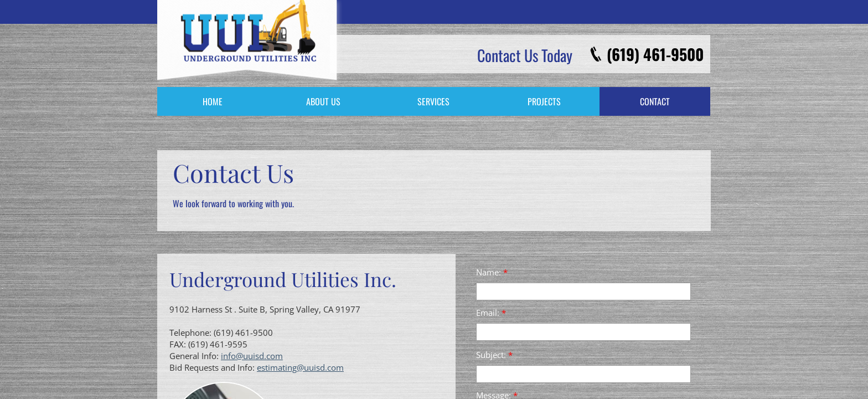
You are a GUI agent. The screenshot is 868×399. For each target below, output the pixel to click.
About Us (323, 101)
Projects (544, 101)
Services (433, 101)
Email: (491, 313)
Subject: (494, 355)
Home (213, 101)
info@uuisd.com (252, 356)
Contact (655, 101)
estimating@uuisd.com (300, 367)
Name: (492, 272)
